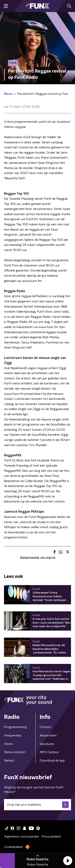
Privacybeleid (51, 837)
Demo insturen (15, 752)
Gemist (9, 761)
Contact (45, 727)
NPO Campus (49, 752)
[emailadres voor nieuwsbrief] (37, 805)
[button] (68, 861)
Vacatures (47, 744)
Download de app (52, 761)
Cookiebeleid (13, 847)
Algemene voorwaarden (21, 837)
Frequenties (13, 735)
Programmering (15, 727)
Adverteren (48, 735)
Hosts (8, 744)
